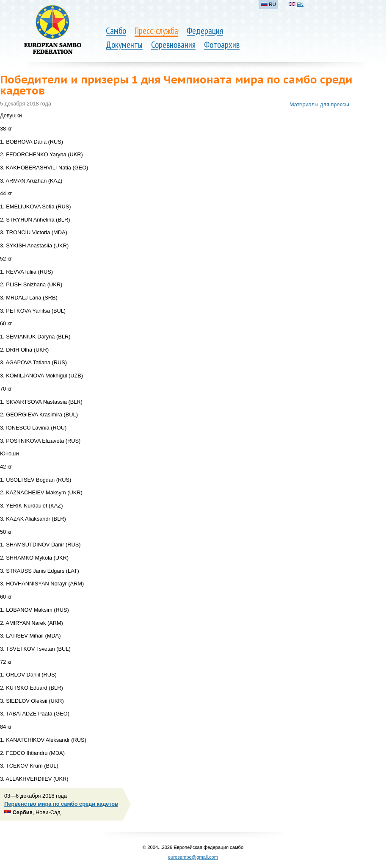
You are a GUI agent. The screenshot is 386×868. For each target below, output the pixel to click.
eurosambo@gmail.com (193, 857)
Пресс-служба (156, 31)
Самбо (116, 31)
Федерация (205, 31)
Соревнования (173, 45)
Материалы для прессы (319, 104)
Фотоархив (222, 45)
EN (300, 4)
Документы (124, 45)
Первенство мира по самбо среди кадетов (61, 804)
